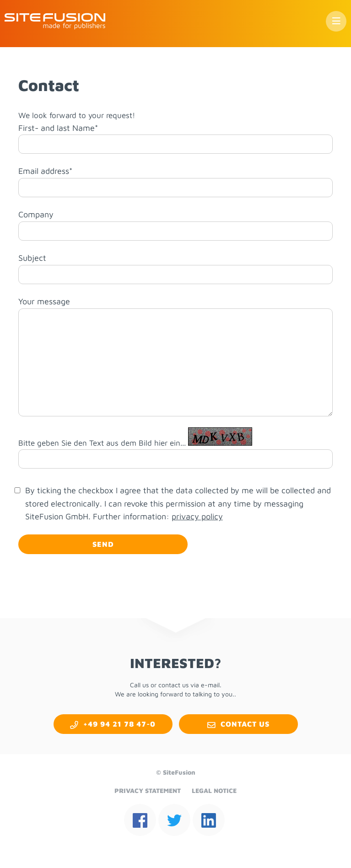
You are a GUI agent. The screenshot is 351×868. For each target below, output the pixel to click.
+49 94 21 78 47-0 (119, 724)
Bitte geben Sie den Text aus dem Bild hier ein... (102, 443)
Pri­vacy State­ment (148, 790)
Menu (336, 21)
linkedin (209, 820)
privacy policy (197, 516)
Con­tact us (245, 724)
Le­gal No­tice (214, 790)
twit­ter (174, 820)
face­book (140, 820)
